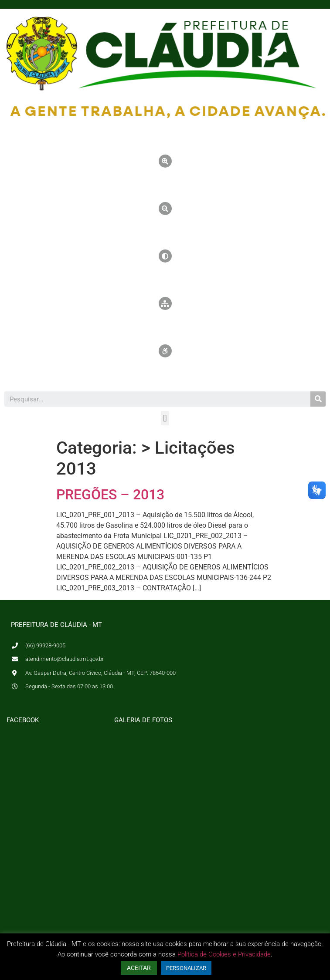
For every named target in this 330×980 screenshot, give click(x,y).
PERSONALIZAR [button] (186, 968)
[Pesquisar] (318, 399)
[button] (165, 418)
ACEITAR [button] (139, 968)
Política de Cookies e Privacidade (224, 954)
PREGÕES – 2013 (110, 495)
